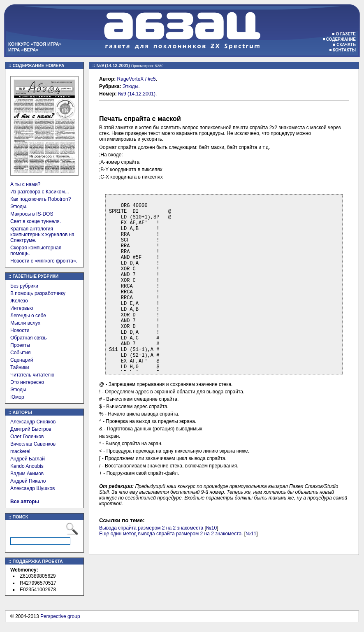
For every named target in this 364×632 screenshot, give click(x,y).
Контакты (344, 50)
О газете (346, 34)
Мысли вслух (25, 323)
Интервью (22, 308)
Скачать (346, 45)
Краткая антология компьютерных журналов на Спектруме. (42, 235)
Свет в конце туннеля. (36, 221)
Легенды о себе (28, 316)
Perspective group (60, 616)
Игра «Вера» (23, 50)
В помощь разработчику (38, 293)
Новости (20, 330)
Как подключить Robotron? (41, 199)
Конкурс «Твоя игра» (35, 44)
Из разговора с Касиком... (40, 192)
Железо (19, 301)
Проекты (20, 345)
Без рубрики (24, 286)
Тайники (20, 367)
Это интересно (27, 382)
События (21, 353)
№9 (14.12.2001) (137, 94)
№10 (211, 528)
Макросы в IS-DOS (32, 214)
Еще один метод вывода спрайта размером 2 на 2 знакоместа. (171, 534)
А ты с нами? (25, 184)
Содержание (341, 39)
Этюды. (19, 207)
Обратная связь (28, 338)
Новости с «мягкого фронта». (44, 261)
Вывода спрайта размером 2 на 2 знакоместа (151, 528)
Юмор (17, 397)
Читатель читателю (32, 375)
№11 (251, 534)
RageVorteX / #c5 (137, 79)
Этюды (18, 390)
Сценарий (22, 360)
